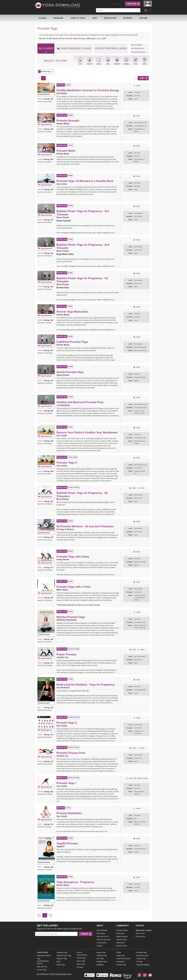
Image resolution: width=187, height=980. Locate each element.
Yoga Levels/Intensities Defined (43, 961)
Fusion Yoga (81, 961)
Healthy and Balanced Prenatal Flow (80, 402)
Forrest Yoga (81, 958)
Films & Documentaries (82, 954)
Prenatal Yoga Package (75, 38)
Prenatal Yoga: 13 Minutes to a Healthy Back (85, 181)
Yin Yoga (139, 962)
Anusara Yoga (42, 970)
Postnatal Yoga (142, 952)
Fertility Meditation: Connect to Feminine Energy (88, 90)
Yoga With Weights (143, 965)
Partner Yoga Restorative (72, 312)
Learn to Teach (78, 18)
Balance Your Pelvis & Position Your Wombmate (87, 433)
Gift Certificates (102, 930)
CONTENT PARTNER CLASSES (111, 48)
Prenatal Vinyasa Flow (71, 753)
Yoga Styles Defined (44, 956)
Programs (58, 18)
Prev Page (39, 915)
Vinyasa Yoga (141, 958)
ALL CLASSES (46, 50)
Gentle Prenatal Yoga (70, 372)
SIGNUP (84, 934)
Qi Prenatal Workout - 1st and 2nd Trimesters (85, 526)
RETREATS (128, 18)
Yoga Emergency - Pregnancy (75, 882)
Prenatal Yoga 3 (67, 463)
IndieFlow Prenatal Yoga (72, 342)
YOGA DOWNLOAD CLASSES (74, 48)
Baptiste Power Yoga (64, 956)
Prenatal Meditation (69, 813)
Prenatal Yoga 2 (67, 723)
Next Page (51, 915)
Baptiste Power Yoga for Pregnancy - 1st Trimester (82, 280)
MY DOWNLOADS (138, 52)
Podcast (99, 946)
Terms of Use (140, 933)
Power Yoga (121, 956)
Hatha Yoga (81, 964)
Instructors (110, 18)
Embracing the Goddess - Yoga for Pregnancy (86, 685)
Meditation (100, 965)
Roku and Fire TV (103, 936)
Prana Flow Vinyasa (123, 958)
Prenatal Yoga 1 (66, 783)
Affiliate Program (122, 936)
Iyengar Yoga (101, 952)
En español (118, 4)
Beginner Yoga (62, 958)
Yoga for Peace (121, 940)
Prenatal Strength (68, 121)
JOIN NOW (131, 4)
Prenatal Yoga (46, 71)
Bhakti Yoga (61, 965)
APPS (95, 18)
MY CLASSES (137, 45)
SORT (142, 78)
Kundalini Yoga (102, 962)
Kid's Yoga (100, 958)
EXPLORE (143, 18)
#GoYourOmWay (122, 930)
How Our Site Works (104, 940)
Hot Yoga (80, 967)
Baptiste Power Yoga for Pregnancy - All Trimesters (82, 495)
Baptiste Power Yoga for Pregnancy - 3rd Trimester (83, 213)
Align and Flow (42, 967)
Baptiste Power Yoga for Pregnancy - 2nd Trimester (83, 246)
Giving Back (120, 943)
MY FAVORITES (138, 48)
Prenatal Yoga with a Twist (73, 587)
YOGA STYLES (42, 952)
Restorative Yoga (142, 956)
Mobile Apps (101, 933)
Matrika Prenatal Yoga (71, 617)
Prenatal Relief (66, 151)
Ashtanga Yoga (62, 952)
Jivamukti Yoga (102, 956)
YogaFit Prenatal (67, 844)
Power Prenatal (66, 654)
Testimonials (120, 933)
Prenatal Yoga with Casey (73, 557)
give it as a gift (99, 38)
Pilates (119, 952)
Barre (59, 962)
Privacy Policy (140, 936)
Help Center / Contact (143, 930)
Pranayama (120, 962)
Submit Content (122, 946)
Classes (42, 18)
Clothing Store (101, 943)
